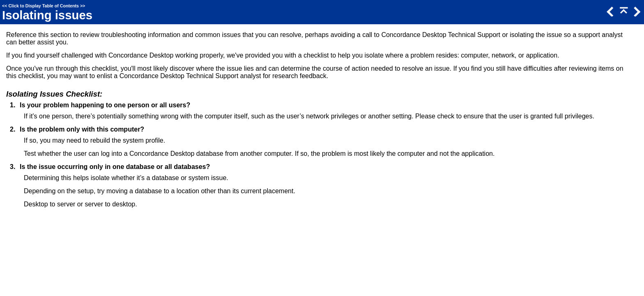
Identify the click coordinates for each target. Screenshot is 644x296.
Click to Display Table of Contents (44, 6)
